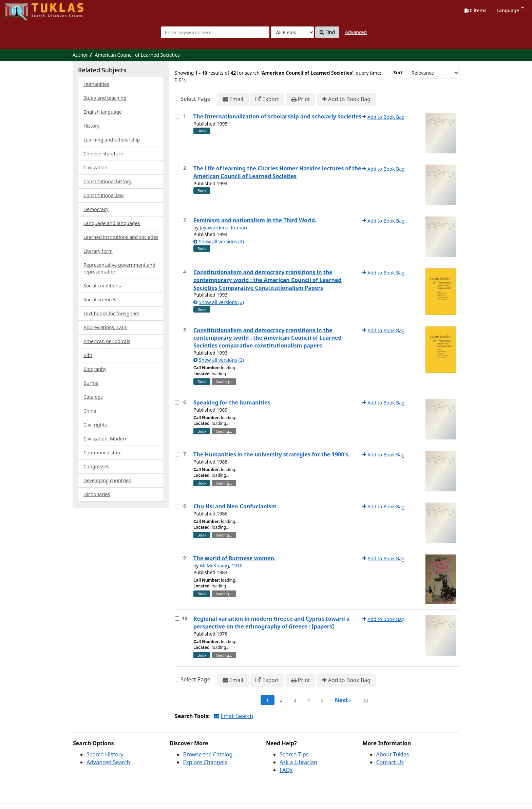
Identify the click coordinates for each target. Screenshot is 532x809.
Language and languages (112, 223)
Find (327, 32)
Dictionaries (97, 494)
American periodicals (107, 341)
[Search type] (292, 32)
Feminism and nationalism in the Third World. (255, 220)
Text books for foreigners (111, 313)
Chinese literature (103, 154)
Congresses (96, 466)
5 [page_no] (322, 700)
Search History (105, 754)
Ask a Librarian (298, 762)
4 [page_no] (309, 700)
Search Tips (294, 754)
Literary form (98, 251)
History (91, 126)
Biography (95, 369)
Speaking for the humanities (232, 402)
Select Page (195, 99)
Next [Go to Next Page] (343, 700)
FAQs (286, 770)
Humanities (96, 84)
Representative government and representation (119, 268)
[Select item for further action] (177, 116)
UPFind (22, 9)
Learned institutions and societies (121, 237)
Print (301, 99)
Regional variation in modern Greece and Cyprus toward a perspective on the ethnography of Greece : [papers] (271, 623)
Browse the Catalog (208, 754)
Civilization (96, 167)
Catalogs (93, 397)
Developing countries (107, 480)
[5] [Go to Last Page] (365, 700)
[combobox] (215, 32)
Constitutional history (107, 181)
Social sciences (100, 299)
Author (80, 55)
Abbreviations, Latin (106, 327)
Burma (91, 383)
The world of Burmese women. (234, 558)
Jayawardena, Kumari (223, 228)
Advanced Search (108, 762)
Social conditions (102, 286)
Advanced (356, 32)
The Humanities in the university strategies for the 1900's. (272, 454)
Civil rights (95, 425)
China (90, 411)
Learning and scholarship (112, 140)
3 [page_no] (295, 700)
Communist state (102, 453)
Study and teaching (105, 98)
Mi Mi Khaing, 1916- (222, 566)
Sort (398, 72)
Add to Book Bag (346, 99)
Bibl (88, 355)
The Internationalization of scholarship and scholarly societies (277, 116)
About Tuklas (393, 754)
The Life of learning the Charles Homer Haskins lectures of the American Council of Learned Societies (277, 172)
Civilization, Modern (106, 439)
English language (103, 112)
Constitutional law (103, 195)
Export (267, 99)
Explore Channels (205, 762)
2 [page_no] (281, 700)
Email (233, 99)
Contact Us (390, 762)
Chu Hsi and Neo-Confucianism (235, 506)
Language (510, 10)
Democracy (96, 209)
